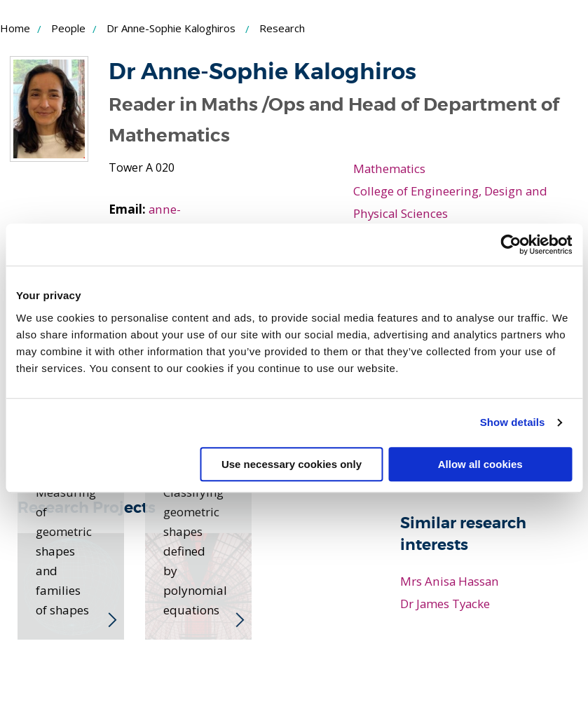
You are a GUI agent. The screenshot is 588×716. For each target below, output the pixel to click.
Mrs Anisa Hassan (450, 580)
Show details (513, 422)
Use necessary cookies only (292, 464)
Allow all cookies (480, 464)
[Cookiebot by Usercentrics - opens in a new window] (511, 245)
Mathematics (390, 168)
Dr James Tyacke (446, 603)
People (68, 28)
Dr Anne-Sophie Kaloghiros (171, 28)
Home (15, 28)
